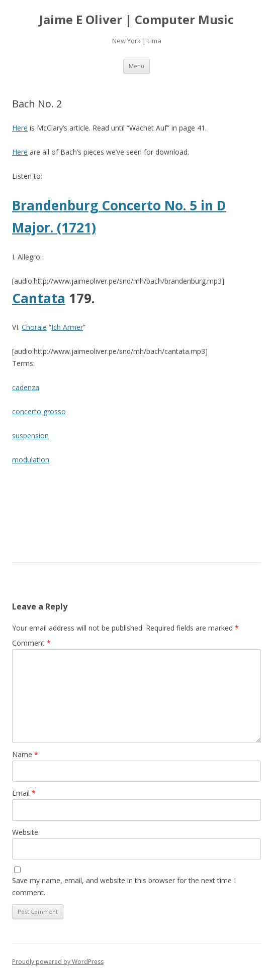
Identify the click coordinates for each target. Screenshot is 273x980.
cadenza (26, 387)
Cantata (39, 298)
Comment (31, 643)
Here (20, 128)
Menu (136, 66)
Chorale (34, 327)
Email (24, 793)
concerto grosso (39, 411)
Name (25, 754)
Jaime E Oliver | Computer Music (136, 20)
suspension (30, 436)
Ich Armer (67, 327)
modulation (31, 460)
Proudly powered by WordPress (58, 962)
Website (25, 832)
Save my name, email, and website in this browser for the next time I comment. (124, 886)
